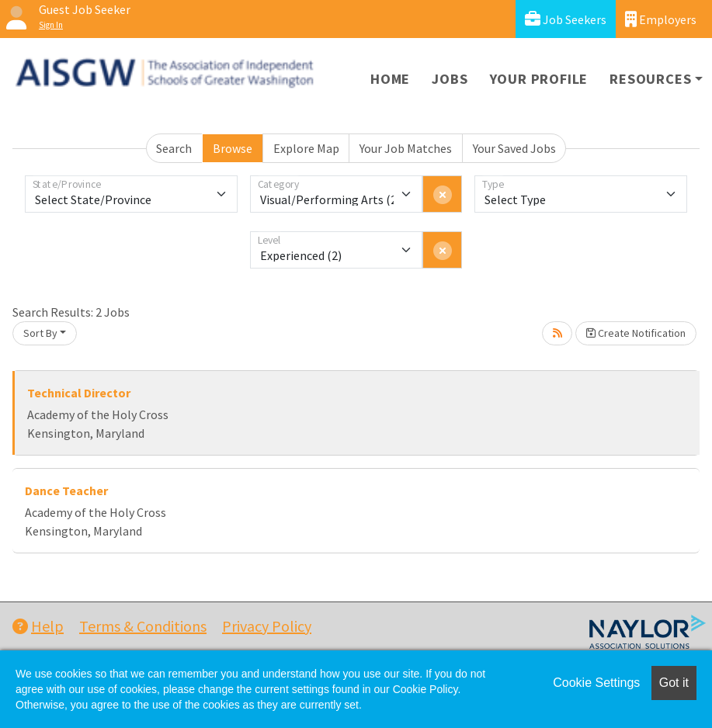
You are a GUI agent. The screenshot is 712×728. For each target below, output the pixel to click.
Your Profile (539, 79)
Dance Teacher (66, 491)
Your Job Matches (406, 148)
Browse (233, 148)
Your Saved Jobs (514, 148)
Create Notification (636, 333)
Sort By (40, 333)
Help (38, 626)
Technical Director (79, 393)
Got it (674, 683)
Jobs (450, 79)
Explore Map (306, 148)
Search (174, 148)
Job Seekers (566, 19)
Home (390, 79)
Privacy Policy (267, 626)
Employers (661, 19)
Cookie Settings (596, 683)
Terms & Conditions (143, 626)
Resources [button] (650, 79)
